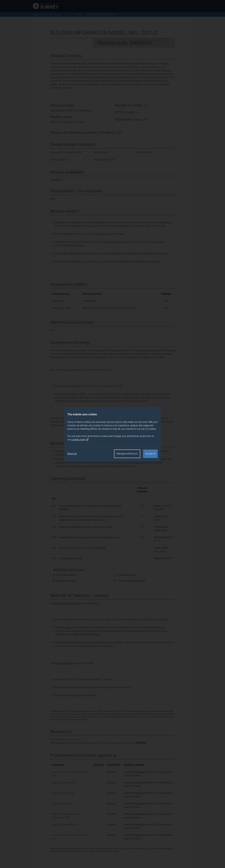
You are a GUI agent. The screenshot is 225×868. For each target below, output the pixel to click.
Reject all (72, 454)
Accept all (150, 454)
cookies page (80, 440)
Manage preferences (127, 454)
